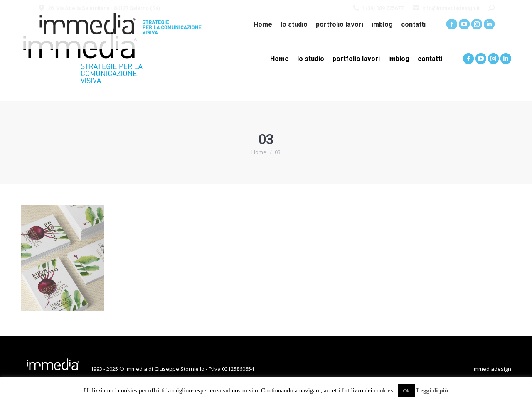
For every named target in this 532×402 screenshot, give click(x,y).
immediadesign (492, 369)
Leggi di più (432, 390)
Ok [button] (406, 391)
